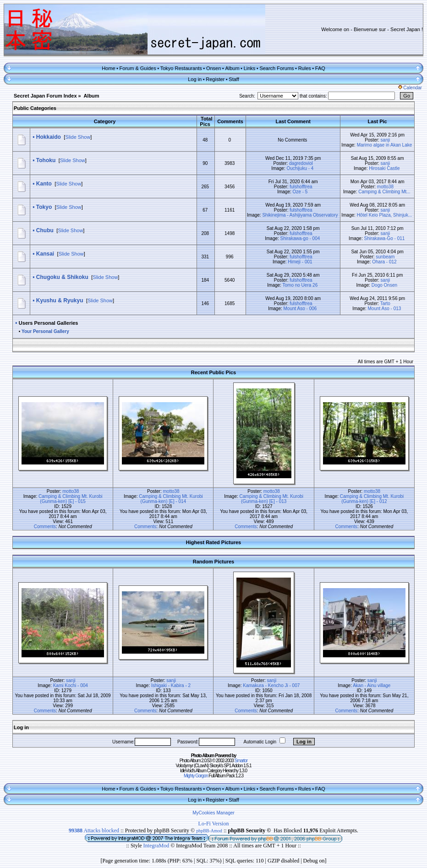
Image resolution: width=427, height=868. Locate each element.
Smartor (241, 761)
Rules (305, 68)
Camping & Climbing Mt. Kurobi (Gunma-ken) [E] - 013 (272, 499)
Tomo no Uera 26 (300, 285)
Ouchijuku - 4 (300, 168)
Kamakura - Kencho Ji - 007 (271, 685)
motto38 (385, 187)
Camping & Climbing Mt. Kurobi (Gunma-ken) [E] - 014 (171, 499)
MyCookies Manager (213, 813)
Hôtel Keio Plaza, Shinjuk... (385, 215)
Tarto (385, 303)
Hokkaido (49, 137)
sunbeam (385, 257)
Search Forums (276, 68)
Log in (195, 79)
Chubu (45, 230)
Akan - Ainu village (372, 685)
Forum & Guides (138, 68)
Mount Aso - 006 (300, 308)
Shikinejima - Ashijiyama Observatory (300, 215)
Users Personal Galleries (49, 323)
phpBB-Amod (209, 831)
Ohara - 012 (384, 262)
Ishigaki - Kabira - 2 (171, 685)
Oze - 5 (300, 192)
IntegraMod (157, 846)
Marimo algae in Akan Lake (385, 145)
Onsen (213, 68)
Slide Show (78, 137)
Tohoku (46, 160)
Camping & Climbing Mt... (384, 192)
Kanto (44, 184)
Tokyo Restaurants (181, 68)
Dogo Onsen (384, 285)
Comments (45, 527)
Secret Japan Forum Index (45, 96)
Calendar (410, 88)
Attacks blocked (94, 830)
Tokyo (44, 207)
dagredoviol (301, 163)
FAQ (320, 68)
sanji (386, 140)
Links (250, 68)
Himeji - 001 (300, 262)
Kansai (45, 254)
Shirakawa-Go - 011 (384, 238)
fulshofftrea (301, 187)
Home (108, 68)
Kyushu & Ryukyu (60, 300)
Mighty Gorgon (196, 776)
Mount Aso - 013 (385, 308)
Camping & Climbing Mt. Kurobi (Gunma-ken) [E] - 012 (372, 499)
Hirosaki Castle (384, 168)
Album (232, 68)
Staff (234, 79)
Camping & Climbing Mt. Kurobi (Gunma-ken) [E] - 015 (71, 499)
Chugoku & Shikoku (62, 277)
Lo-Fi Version (214, 824)
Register (215, 79)
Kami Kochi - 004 (71, 685)
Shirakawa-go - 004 (300, 238)
